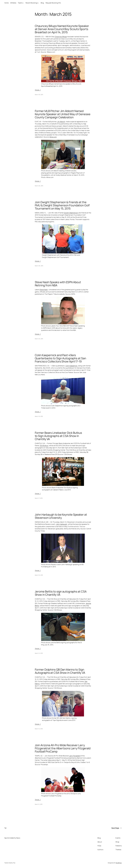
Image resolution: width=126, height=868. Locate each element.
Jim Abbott (61, 122)
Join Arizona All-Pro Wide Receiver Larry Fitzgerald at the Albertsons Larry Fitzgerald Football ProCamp (63, 748)
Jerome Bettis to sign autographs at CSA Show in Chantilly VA (61, 593)
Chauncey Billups (61, 37)
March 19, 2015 (39, 416)
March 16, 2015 (39, 575)
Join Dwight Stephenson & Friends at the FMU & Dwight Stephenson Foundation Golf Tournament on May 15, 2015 (62, 205)
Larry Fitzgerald (75, 756)
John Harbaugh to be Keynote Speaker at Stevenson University (61, 516)
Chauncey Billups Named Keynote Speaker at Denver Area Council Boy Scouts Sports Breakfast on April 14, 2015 (62, 29)
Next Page (117, 828)
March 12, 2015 (39, 653)
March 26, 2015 (39, 186)
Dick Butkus (44, 446)
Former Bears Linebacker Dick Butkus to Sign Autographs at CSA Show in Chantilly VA (58, 436)
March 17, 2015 (39, 498)
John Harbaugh (62, 524)
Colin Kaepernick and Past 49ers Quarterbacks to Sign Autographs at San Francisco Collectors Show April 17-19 (60, 358)
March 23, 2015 (39, 339)
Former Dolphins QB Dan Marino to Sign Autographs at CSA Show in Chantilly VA (60, 671)
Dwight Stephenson (71, 213)
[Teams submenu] (23, 3)
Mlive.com (53, 137)
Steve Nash (44, 290)
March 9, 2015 (39, 804)
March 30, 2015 (39, 95)
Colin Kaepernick (71, 366)
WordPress (119, 863)
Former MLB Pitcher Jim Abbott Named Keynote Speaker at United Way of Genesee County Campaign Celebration (63, 114)
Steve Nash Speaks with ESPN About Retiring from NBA (58, 284)
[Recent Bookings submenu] (39, 3)
